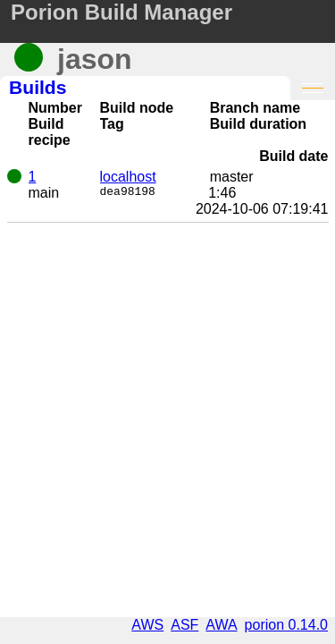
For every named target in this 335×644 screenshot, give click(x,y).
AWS (147, 625)
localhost (128, 177)
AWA (221, 625)
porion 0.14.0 (286, 625)
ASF (184, 625)
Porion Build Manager (121, 12)
